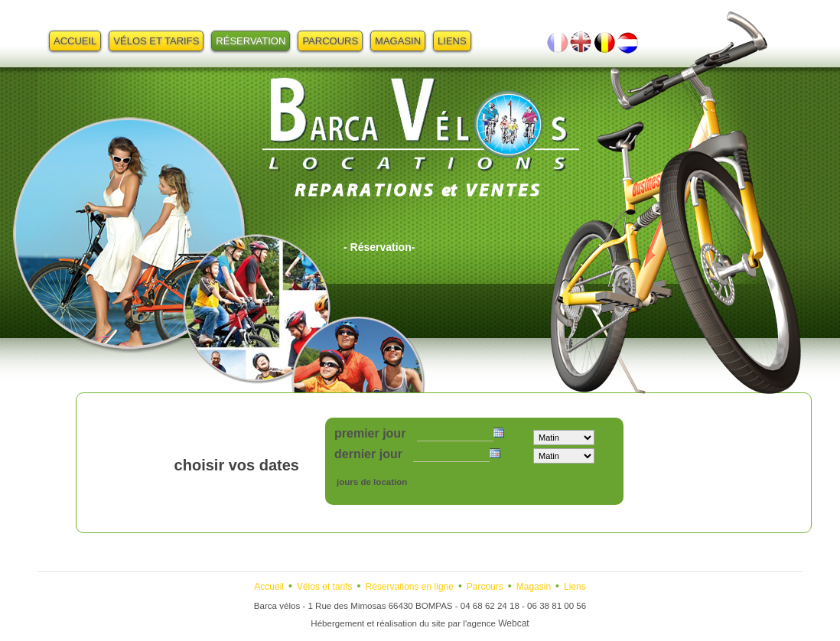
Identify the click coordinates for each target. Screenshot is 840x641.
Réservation (251, 41)
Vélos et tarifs (156, 41)
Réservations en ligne (410, 587)
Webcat (513, 623)
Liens (452, 41)
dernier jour (368, 454)
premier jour (370, 433)
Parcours (330, 41)
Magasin (398, 41)
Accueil (75, 41)
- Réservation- (379, 247)
